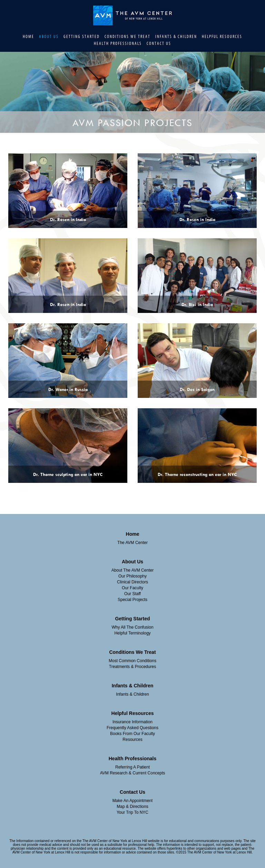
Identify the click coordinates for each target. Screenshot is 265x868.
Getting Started (82, 37)
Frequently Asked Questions (132, 728)
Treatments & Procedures (132, 667)
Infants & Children (176, 37)
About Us (49, 37)
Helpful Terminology (132, 633)
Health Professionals (118, 44)
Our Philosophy (132, 576)
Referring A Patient (132, 767)
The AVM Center (132, 543)
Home (28, 37)
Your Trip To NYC (132, 812)
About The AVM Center (132, 570)
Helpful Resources (222, 37)
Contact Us (159, 44)
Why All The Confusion (132, 627)
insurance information (132, 722)
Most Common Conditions (132, 661)
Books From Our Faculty (132, 734)
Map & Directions (132, 807)
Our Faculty (132, 588)
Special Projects (132, 600)
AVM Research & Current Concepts (133, 773)
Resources (132, 740)
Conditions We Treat (127, 37)
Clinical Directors (132, 582)
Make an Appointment (133, 801)
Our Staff (132, 594)
